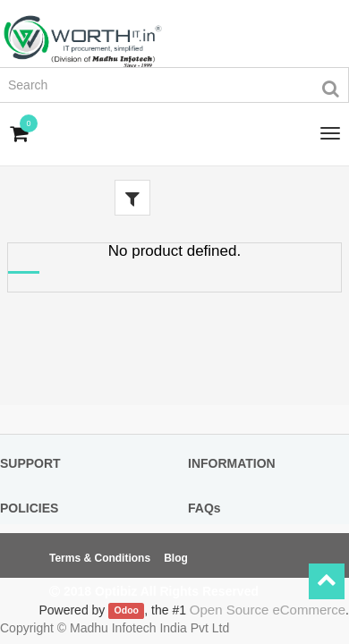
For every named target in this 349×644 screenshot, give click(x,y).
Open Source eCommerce (268, 610)
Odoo (127, 611)
